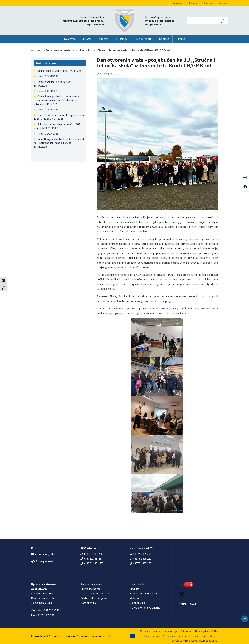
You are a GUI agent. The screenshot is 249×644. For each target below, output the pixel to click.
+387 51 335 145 (140, 563)
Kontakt (164, 39)
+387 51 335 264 (140, 554)
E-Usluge (122, 39)
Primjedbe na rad (90, 589)
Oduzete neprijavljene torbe (52, 71)
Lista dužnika (88, 603)
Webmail (135, 598)
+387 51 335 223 (140, 559)
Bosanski (178, 3)
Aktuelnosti (143, 39)
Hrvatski (208, 3)
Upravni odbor (138, 584)
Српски (193, 3)
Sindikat (135, 589)
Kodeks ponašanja (91, 584)
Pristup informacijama (94, 598)
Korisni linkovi (187, 604)
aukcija (41, 76)
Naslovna (70, 39)
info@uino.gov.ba (45, 554)
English (223, 3)
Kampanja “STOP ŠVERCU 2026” (54, 82)
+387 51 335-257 (91, 559)
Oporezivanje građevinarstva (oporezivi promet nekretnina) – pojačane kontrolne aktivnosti (56, 100)
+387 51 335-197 (91, 563)
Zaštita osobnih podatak (95, 593)
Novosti (40, 50)
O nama (180, 39)
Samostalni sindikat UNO (145, 593)
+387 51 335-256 (91, 554)
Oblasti (86, 39)
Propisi (104, 39)
